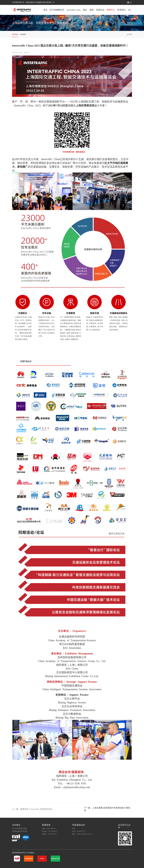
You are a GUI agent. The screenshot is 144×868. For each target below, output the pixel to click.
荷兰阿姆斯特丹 (57, 10)
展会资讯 (15, 34)
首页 (45, 10)
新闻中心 (111, 10)
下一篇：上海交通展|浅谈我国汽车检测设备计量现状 (107, 809)
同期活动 (100, 10)
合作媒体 (23, 34)
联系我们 (122, 10)
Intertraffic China (74, 10)
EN (131, 3)
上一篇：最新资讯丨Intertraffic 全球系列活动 (32, 809)
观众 (85, 10)
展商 (92, 10)
